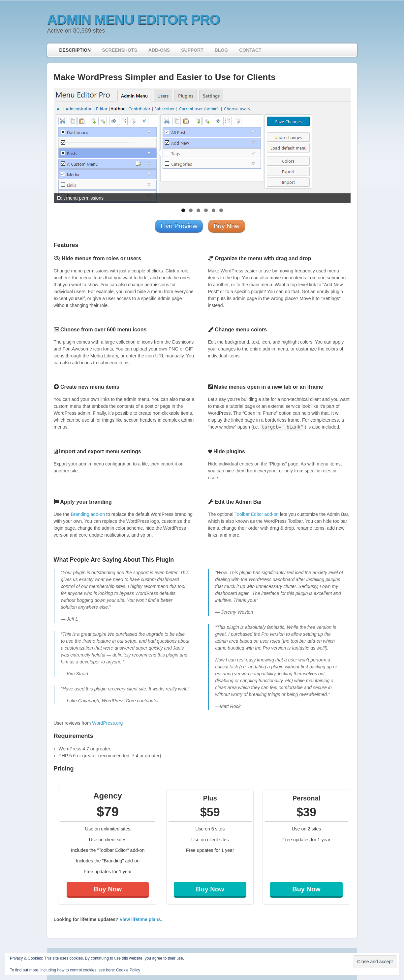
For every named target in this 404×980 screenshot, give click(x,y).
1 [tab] (183, 210)
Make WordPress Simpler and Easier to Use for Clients (165, 77)
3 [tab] (198, 210)
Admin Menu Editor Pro (134, 20)
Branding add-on (88, 514)
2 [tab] (191, 210)
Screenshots (120, 50)
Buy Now (108, 889)
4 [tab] (206, 210)
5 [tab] (214, 210)
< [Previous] (62, 144)
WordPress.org (107, 723)
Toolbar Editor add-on (257, 514)
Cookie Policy (128, 970)
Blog (221, 50)
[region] (202, 146)
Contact (250, 50)
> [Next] (342, 144)
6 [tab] (221, 210)
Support (192, 50)
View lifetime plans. (141, 919)
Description (75, 50)
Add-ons (159, 50)
